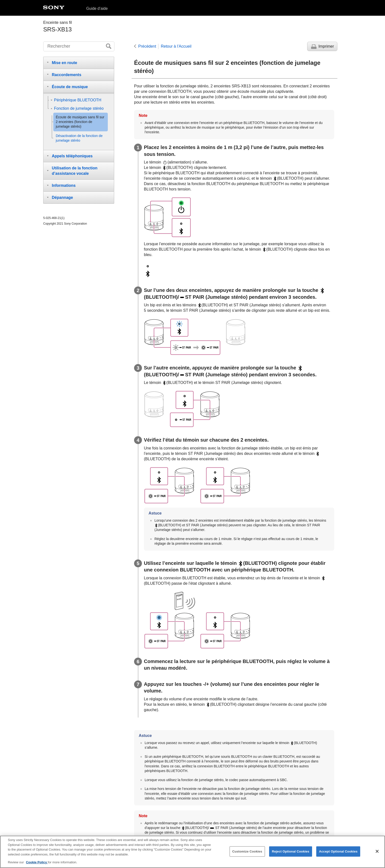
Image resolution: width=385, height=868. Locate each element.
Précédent (147, 46)
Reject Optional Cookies (291, 854)
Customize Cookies (247, 854)
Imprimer (326, 46)
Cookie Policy (37, 865)
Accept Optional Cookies (338, 854)
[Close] (377, 854)
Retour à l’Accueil (176, 46)
